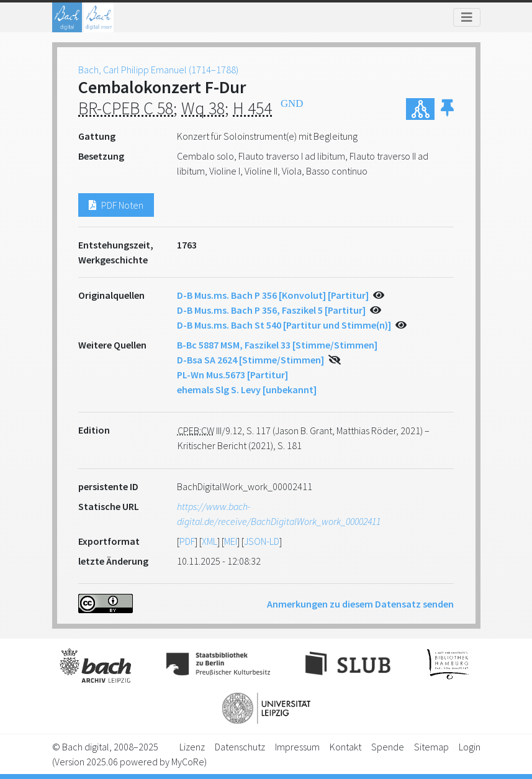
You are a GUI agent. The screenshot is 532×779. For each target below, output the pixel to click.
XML (210, 541)
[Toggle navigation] (467, 17)
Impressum (297, 747)
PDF (187, 541)
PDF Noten (116, 205)
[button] (447, 109)
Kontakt (345, 747)
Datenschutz (240, 747)
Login (470, 747)
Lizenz (192, 747)
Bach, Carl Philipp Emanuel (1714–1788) (158, 70)
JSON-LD (262, 541)
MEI (231, 541)
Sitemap (431, 747)
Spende (388, 747)
